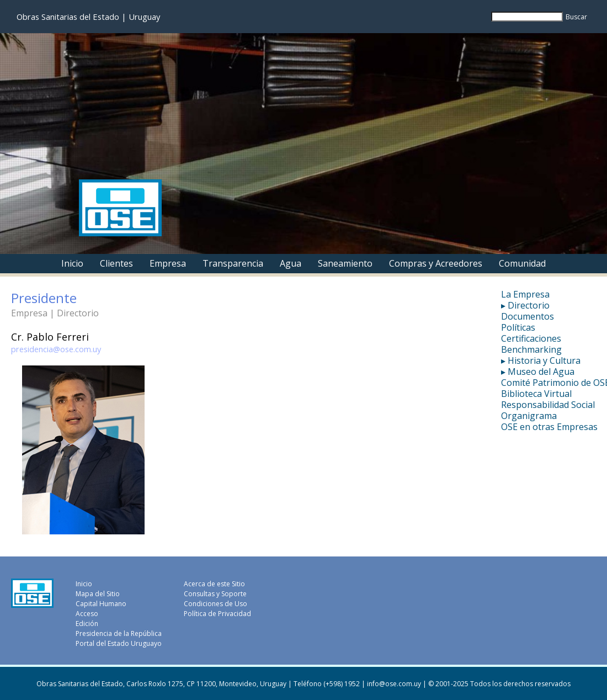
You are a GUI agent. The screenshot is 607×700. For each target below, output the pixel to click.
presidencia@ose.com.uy (56, 349)
